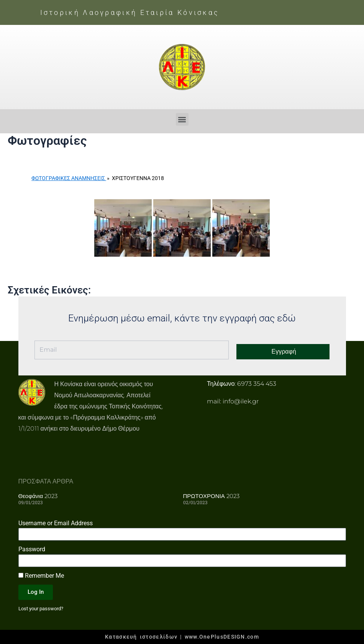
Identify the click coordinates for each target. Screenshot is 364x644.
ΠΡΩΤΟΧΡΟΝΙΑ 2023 (211, 496)
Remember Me (41, 576)
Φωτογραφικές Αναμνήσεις (69, 178)
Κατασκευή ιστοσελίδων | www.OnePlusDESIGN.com (182, 637)
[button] (182, 119)
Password (32, 549)
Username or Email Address (56, 523)
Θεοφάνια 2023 (38, 496)
